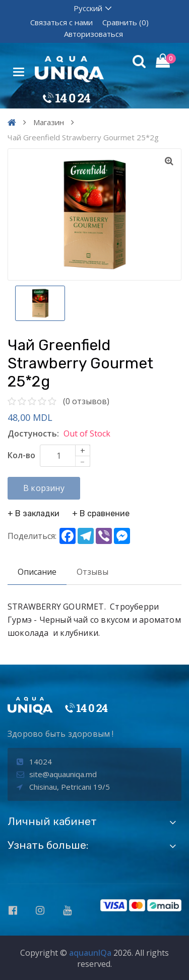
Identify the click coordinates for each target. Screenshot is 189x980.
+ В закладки (34, 513)
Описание (37, 572)
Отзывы (92, 572)
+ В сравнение (101, 513)
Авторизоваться (93, 34)
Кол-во (21, 455)
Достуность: (33, 433)
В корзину (44, 488)
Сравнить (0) (125, 22)
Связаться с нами (61, 22)
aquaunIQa (90, 953)
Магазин (49, 122)
